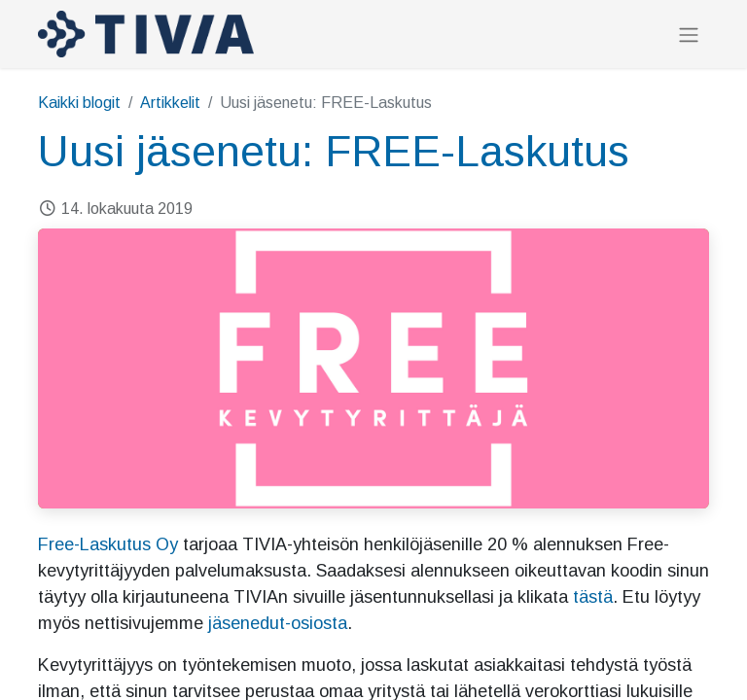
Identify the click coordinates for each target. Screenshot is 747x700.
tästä (593, 597)
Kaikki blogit (79, 103)
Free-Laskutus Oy (108, 544)
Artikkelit (170, 103)
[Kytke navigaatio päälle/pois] (689, 35)
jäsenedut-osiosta (278, 623)
